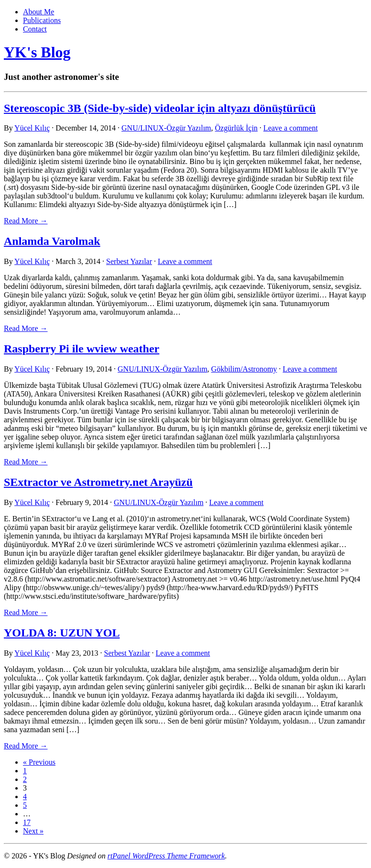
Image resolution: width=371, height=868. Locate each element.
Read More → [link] (26, 221)
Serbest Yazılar (129, 261)
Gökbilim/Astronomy (244, 369)
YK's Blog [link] (37, 52)
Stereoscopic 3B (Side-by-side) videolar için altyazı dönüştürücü (160, 108)
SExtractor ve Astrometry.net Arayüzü (98, 482)
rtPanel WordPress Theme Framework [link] (166, 856)
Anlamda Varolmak (52, 241)
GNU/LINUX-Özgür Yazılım (166, 128)
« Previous (39, 762)
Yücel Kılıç (32, 128)
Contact (35, 29)
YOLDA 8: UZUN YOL (62, 633)
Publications (42, 20)
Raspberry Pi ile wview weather (82, 349)
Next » (33, 831)
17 (27, 822)
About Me (38, 12)
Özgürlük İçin (236, 128)
